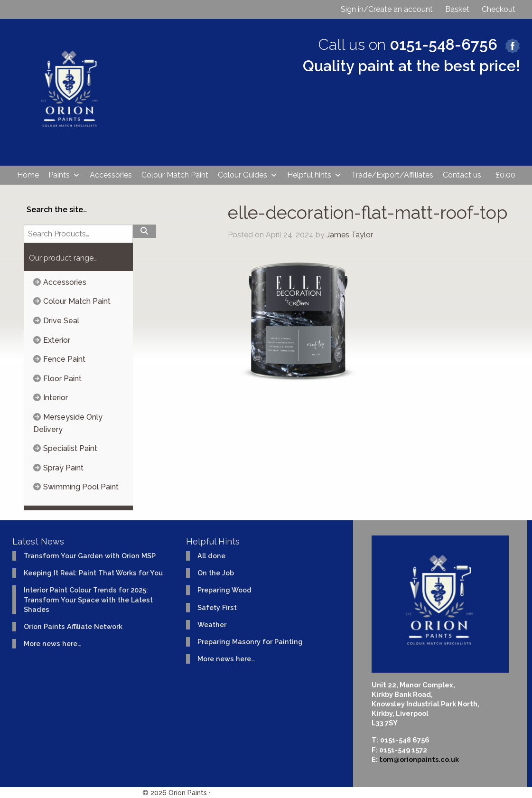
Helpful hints (314, 175)
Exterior (57, 340)
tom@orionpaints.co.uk (419, 759)
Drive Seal (61, 321)
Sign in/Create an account (387, 9)
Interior (56, 398)
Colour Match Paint (175, 175)
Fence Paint (64, 359)
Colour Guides (248, 175)
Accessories (111, 175)
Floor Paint (62, 379)
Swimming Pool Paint (81, 487)
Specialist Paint (70, 448)
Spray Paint (63, 468)
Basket (457, 9)
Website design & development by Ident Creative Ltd (301, 793)
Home (28, 175)
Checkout (499, 9)
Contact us (462, 175)
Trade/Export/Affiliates (392, 175)
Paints (64, 175)
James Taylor (350, 235)
